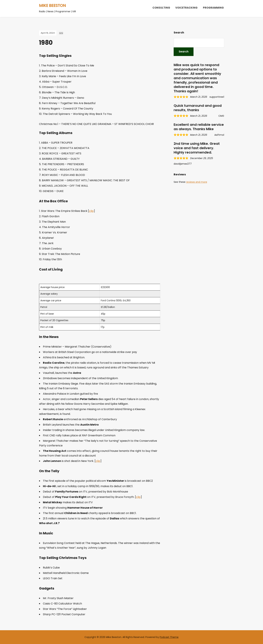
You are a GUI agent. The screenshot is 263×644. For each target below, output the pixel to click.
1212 (61, 33)
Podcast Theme (169, 637)
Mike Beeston (52, 5)
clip (91, 211)
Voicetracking (186, 8)
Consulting (161, 8)
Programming (213, 8)
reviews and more (197, 182)
